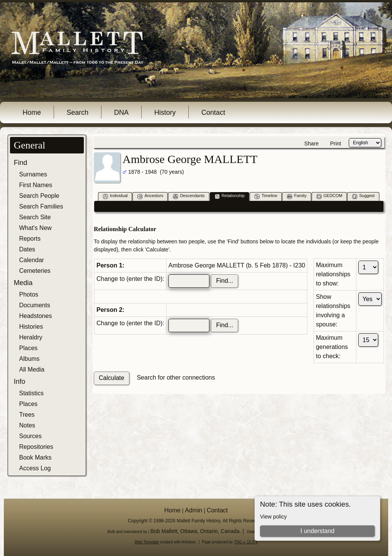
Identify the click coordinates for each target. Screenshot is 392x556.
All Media (32, 369)
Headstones (35, 316)
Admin (194, 510)
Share (311, 143)
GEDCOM (330, 196)
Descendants (189, 196)
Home (32, 113)
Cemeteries (35, 271)
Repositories (36, 447)
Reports (30, 239)
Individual (115, 196)
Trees (27, 415)
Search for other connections (176, 377)
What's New (35, 228)
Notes (27, 425)
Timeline (266, 196)
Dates (27, 249)
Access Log (35, 468)
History (165, 113)
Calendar (32, 260)
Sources (30, 436)
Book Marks (35, 457)
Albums (29, 359)
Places (28, 348)
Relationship (230, 196)
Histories (31, 327)
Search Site (35, 217)
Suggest (363, 196)
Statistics (31, 393)
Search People (39, 196)
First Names (36, 185)
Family (297, 196)
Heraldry (31, 337)
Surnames (33, 174)
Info (20, 382)
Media (23, 283)
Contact (213, 113)
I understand (318, 531)
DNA (121, 113)
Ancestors (150, 196)
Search (78, 113)
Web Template (147, 542)
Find (20, 163)
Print (336, 143)
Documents (35, 305)
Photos (29, 294)
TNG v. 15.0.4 (246, 542)
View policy (273, 517)
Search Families (41, 206)
